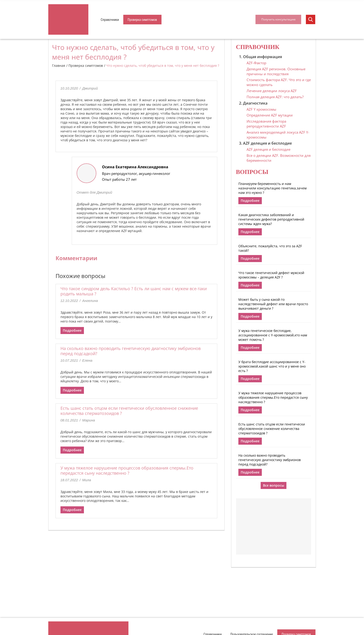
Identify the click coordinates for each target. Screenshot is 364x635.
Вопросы (252, 172)
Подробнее (72, 330)
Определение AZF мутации (270, 115)
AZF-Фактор (256, 63)
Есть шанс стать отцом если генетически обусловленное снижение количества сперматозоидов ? (129, 411)
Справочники (110, 20)
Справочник (258, 47)
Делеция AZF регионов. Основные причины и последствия (276, 71)
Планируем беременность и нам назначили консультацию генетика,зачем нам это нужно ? (272, 188)
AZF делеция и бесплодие (268, 149)
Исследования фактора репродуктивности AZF (266, 124)
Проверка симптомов (142, 20)
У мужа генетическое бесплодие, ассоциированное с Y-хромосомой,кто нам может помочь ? (273, 335)
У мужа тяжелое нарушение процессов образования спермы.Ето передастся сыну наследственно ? (127, 470)
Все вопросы (274, 485)
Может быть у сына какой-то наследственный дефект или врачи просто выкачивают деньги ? (273, 304)
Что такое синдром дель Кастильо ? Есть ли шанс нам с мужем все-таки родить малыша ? (134, 291)
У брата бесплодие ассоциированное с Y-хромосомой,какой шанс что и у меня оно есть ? (272, 366)
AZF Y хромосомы (261, 109)
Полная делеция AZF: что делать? (275, 97)
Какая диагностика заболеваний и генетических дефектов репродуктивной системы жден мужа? (271, 219)
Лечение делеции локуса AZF (272, 91)
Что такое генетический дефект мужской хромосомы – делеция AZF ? (271, 275)
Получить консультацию (278, 19)
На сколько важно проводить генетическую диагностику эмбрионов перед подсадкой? (131, 351)
